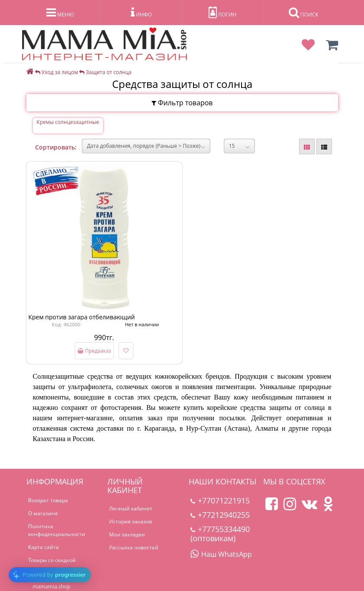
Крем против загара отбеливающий (82, 317)
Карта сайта (43, 547)
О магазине (43, 513)
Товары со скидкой (52, 560)
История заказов (130, 521)
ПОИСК (304, 13)
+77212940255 (220, 515)
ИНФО (141, 13)
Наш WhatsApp (221, 554)
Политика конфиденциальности (57, 530)
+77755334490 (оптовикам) (220, 534)
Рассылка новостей (134, 547)
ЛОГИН (222, 13)
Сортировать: (56, 147)
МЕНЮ (60, 13)
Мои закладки (127, 534)
